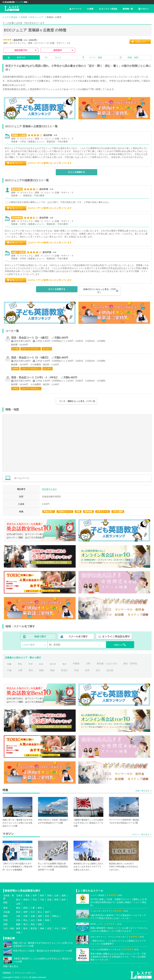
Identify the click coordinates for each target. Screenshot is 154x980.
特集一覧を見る (143, 790)
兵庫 (25, 916)
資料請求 (58, 50)
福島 (64, 895)
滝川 (98, 670)
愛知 (18, 908)
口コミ (58, 57)
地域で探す (40, 636)
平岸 (31, 663)
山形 (56, 895)
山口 (33, 920)
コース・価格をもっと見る (77, 401)
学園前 (77, 663)
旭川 (65, 663)
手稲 (76, 670)
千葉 (42, 899)
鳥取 (40, 920)
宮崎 (64, 928)
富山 (40, 912)
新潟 (18, 912)
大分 (56, 928)
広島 (18, 920)
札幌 (9, 663)
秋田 (42, 895)
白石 (42, 663)
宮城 (49, 895)
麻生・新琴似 (131, 663)
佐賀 (49, 928)
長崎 (42, 928)
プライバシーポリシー (25, 973)
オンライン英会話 (108, 9)
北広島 (110, 670)
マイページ (76, 9)
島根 (47, 920)
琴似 (20, 663)
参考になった (16, 163)
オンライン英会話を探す (116, 636)
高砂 (52, 670)
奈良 (47, 916)
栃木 (64, 899)
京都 (33, 916)
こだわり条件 (28, 644)
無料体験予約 (21, 50)
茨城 (49, 899)
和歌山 (55, 916)
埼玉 (35, 899)
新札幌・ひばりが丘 (108, 663)
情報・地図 (133, 57)
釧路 (42, 670)
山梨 (18, 904)
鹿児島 (34, 928)
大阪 (18, 916)
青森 (28, 895)
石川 (33, 912)
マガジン (144, 9)
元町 (89, 663)
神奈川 (26, 899)
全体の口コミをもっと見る (100, 291)
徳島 (40, 924)
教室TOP (21, 57)
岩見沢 (64, 670)
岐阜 (40, 908)
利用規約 (7, 973)
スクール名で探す (78, 636)
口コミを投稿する (77, 172)
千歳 (9, 670)
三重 (33, 908)
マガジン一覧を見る (141, 834)
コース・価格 (96, 57)
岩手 (35, 895)
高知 (33, 924)
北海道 (19, 895)
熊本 (25, 928)
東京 (18, 899)
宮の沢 (54, 663)
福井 (47, 912)
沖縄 (18, 932)
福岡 (18, 928)
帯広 (31, 670)
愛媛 (18, 924)
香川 (25, 924)
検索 (90, 9)
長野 (25, 912)
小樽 (20, 670)
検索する (118, 644)
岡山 (25, 920)
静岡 (25, 908)
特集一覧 (128, 9)
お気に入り (141, 42)
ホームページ (81, 478)
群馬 (56, 899)
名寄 (87, 670)
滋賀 (40, 916)
